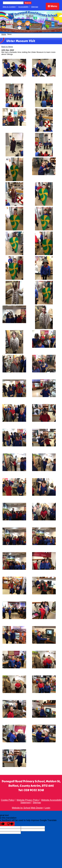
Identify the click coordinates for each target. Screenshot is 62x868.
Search (28, 3)
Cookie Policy (8, 800)
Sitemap (35, 7)
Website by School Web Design (27, 808)
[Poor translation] (10, 824)
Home (4, 34)
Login (47, 808)
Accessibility (23, 7)
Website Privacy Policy (28, 800)
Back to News (7, 47)
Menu (52, 6)
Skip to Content (9, 7)
